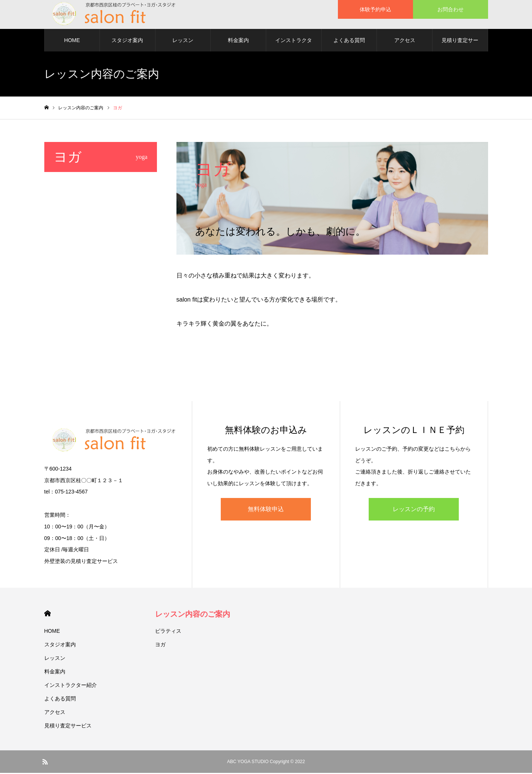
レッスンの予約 (414, 510)
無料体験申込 (266, 510)
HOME (72, 41)
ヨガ (160, 646)
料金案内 (238, 41)
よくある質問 (349, 41)
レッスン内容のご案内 (193, 615)
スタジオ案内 (127, 41)
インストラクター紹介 (294, 45)
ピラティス (168, 632)
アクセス (405, 41)
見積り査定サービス (460, 45)
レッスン (183, 41)
